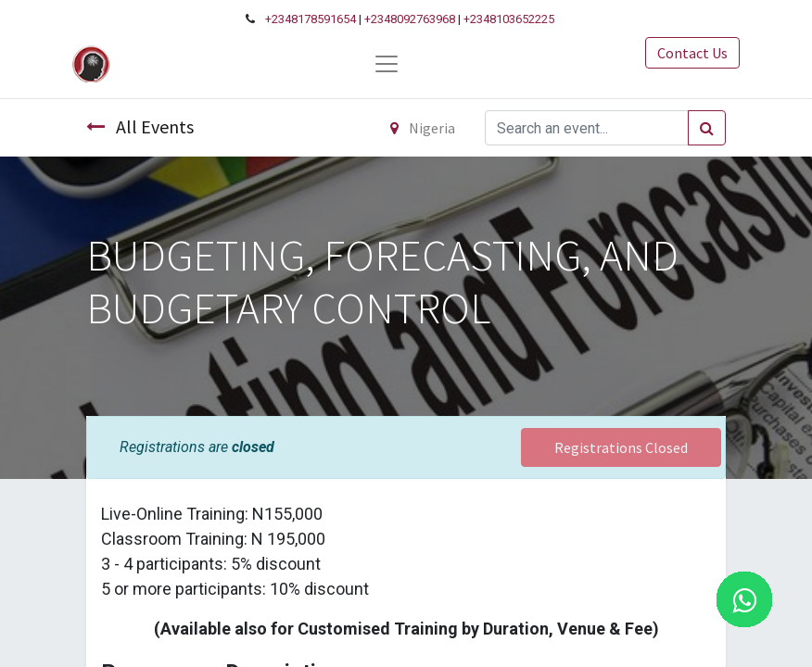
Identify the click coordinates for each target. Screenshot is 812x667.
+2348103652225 (509, 19)
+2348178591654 (311, 19)
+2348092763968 (410, 19)
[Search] (707, 128)
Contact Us (692, 53)
